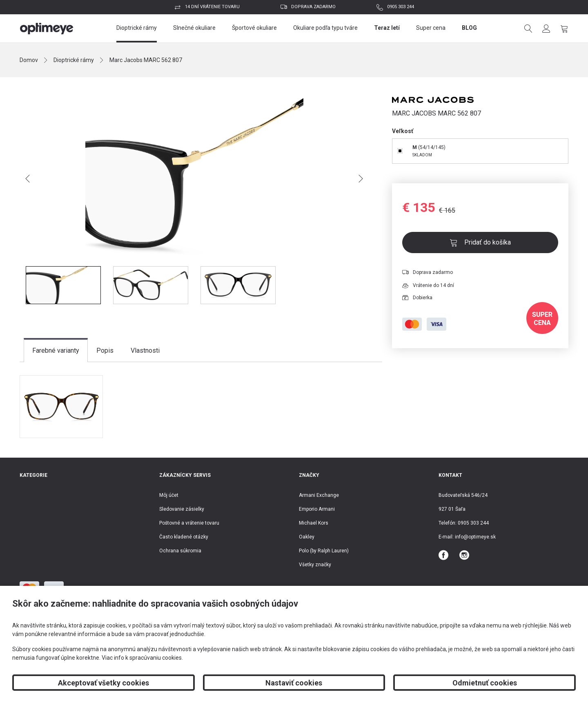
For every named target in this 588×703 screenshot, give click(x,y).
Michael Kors (314, 523)
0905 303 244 (401, 7)
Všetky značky (315, 565)
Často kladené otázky (184, 537)
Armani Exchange (319, 495)
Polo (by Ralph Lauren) (324, 551)
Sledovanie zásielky (182, 509)
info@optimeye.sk (475, 537)
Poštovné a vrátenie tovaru (189, 523)
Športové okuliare (254, 28)
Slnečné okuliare (194, 28)
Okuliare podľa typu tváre (325, 28)
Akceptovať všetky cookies (104, 683)
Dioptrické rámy (137, 28)
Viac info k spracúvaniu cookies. (142, 658)
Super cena (431, 28)
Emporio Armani (317, 509)
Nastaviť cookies (294, 683)
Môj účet (169, 495)
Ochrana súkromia (180, 551)
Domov (29, 60)
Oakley (307, 537)
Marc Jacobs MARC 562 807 (146, 60)
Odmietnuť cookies (485, 683)
